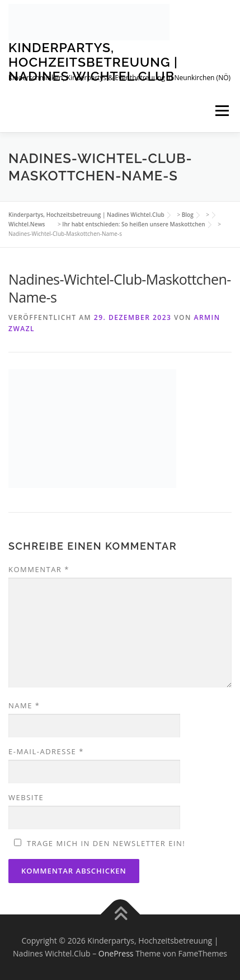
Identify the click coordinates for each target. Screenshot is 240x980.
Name (24, 705)
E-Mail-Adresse (46, 751)
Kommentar (39, 569)
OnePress (116, 953)
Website (26, 797)
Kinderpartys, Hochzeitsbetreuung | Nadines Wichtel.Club (93, 62)
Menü (222, 111)
